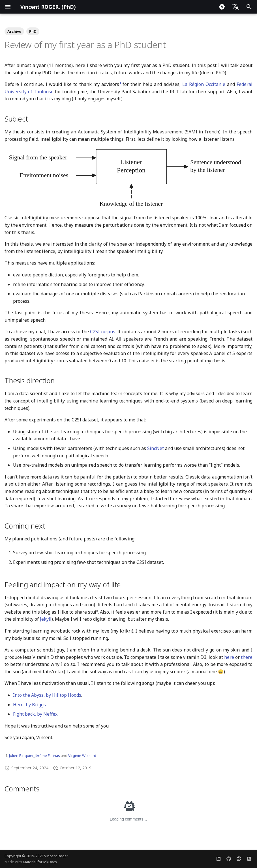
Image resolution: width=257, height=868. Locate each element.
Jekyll (46, 619)
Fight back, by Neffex (35, 714)
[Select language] (235, 7)
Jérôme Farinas (47, 756)
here (229, 657)
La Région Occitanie (204, 84)
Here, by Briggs (29, 705)
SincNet (156, 448)
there (247, 657)
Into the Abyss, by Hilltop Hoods (47, 695)
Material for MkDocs (40, 862)
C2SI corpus (103, 332)
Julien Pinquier (21, 756)
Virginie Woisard (82, 756)
